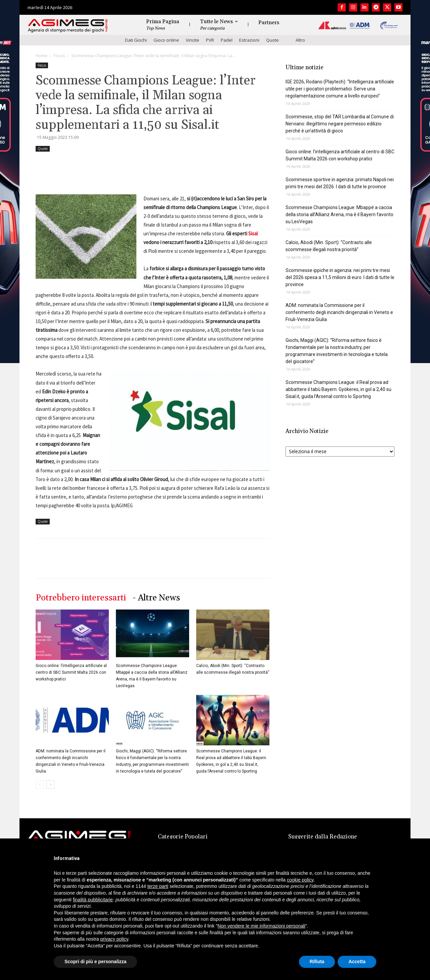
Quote (272, 40)
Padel (227, 40)
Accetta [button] (357, 962)
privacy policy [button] (114, 939)
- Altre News (156, 598)
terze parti (158, 886)
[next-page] (51, 785)
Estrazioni (249, 40)
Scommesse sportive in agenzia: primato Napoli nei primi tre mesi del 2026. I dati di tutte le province (340, 183)
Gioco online (166, 40)
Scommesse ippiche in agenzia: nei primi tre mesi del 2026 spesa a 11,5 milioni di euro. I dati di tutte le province (340, 277)
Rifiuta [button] (317, 962)
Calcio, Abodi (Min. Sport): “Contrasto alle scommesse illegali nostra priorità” (329, 246)
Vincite (192, 40)
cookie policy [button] (300, 880)
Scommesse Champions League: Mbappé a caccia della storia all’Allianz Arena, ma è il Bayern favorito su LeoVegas (339, 214)
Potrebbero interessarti (81, 598)
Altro (300, 40)
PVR (210, 40)
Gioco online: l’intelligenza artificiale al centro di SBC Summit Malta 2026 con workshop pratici (71, 672)
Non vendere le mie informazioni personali (261, 926)
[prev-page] (40, 785)
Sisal (253, 233)
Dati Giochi (136, 40)
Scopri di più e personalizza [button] (95, 962)
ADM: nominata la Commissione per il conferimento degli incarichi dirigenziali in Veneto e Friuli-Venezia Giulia (339, 312)
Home (41, 56)
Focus (59, 56)
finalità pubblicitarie (93, 900)
